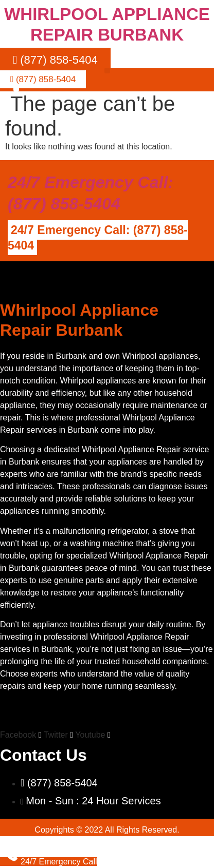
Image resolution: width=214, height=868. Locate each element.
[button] (107, 71)
